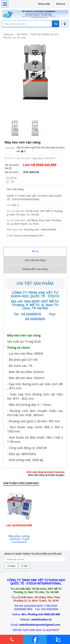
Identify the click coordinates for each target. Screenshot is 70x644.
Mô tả (35, 251)
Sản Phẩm (22, 34)
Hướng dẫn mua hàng (35, 269)
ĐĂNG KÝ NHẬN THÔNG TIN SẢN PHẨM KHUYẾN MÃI (33, 554)
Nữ (24, 566)
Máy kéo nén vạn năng (15, 38)
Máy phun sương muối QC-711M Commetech (19, 539)
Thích (9, 158)
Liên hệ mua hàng (35, 260)
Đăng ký (61, 4)
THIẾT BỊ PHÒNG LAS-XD (44, 34)
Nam (11, 566)
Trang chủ (8, 34)
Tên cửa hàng (15, 189)
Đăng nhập (44, 4)
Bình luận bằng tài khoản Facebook (46, 472)
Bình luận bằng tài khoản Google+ (46, 475)
